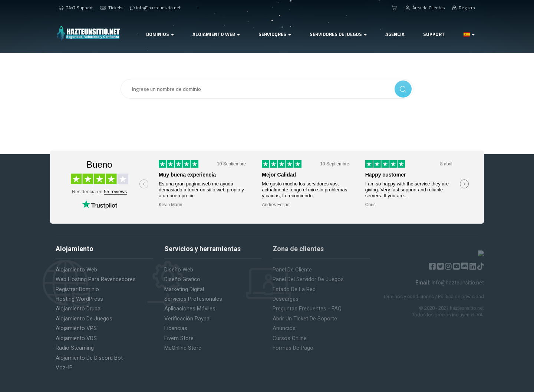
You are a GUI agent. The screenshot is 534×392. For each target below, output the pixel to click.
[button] (469, 34)
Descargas (286, 299)
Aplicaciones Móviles (190, 309)
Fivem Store (179, 338)
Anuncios (284, 328)
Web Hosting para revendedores (96, 279)
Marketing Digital (184, 289)
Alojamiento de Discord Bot (89, 358)
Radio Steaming (75, 348)
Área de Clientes (425, 8)
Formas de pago (293, 348)
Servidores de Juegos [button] (338, 34)
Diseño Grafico (182, 279)
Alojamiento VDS (76, 338)
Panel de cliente (292, 270)
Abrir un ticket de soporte (305, 319)
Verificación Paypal (187, 319)
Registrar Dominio (77, 289)
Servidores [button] (275, 34)
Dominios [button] (160, 34)
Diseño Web (179, 270)
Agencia (395, 34)
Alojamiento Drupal (79, 309)
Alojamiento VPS (76, 328)
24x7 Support (76, 8)
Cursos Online (290, 338)
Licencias (176, 328)
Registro (464, 8)
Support (434, 34)
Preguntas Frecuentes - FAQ (307, 309)
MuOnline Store (183, 348)
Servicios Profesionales (193, 299)
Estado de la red (294, 289)
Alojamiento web (76, 270)
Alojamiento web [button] (216, 34)
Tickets (111, 8)
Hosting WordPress (79, 299)
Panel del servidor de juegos (308, 279)
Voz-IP (64, 368)
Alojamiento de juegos (84, 319)
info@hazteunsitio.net (155, 8)
